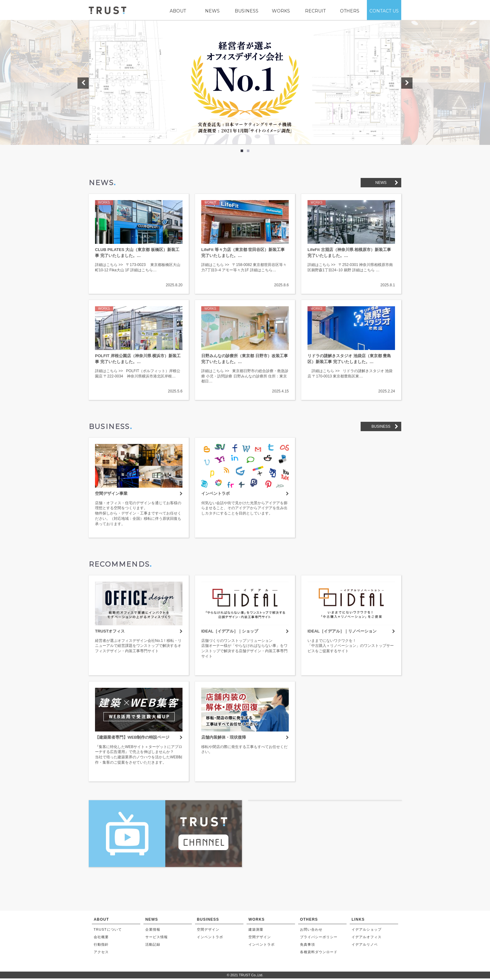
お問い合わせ (311, 931)
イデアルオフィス (367, 939)
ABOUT (178, 11)
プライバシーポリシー (319, 939)
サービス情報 (157, 939)
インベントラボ (210, 939)
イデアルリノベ (365, 946)
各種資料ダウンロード (319, 954)
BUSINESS (247, 11)
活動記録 (153, 946)
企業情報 (153, 931)
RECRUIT (315, 11)
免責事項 (307, 946)
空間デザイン (208, 931)
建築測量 (256, 931)
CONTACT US (384, 11)
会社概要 (101, 939)
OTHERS (350, 11)
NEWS (212, 11)
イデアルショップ (367, 931)
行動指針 (101, 946)
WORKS (281, 11)
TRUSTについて (108, 931)
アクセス (101, 954)
